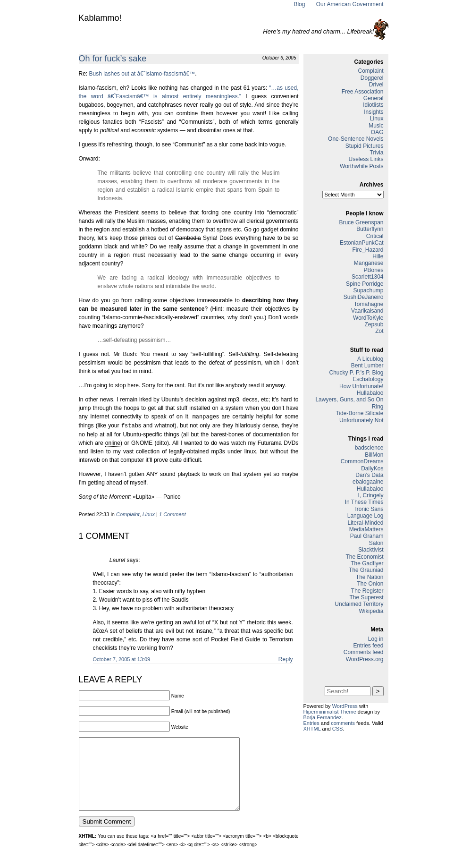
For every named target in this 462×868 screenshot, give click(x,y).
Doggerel (372, 78)
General (374, 98)
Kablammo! (100, 18)
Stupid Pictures (365, 146)
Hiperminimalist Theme (330, 712)
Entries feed (368, 646)
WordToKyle (368, 318)
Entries (311, 723)
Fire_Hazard (368, 250)
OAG (377, 132)
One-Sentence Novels (356, 139)
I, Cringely (370, 495)
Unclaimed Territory (359, 604)
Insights (374, 112)
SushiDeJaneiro (364, 297)
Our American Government (350, 4)
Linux (149, 513)
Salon (376, 543)
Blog (299, 4)
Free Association (363, 92)
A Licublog (370, 359)
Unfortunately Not (361, 420)
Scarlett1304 (367, 277)
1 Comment (172, 513)
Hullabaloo (370, 393)
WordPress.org (365, 659)
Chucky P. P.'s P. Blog (356, 373)
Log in (376, 639)
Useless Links (366, 159)
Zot (379, 331)
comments (343, 723)
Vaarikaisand (367, 311)
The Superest (366, 597)
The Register (367, 591)
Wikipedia (371, 611)
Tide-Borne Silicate (360, 413)
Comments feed (364, 652)
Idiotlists (373, 105)
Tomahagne (369, 304)
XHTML (312, 729)
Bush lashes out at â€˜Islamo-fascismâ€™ (142, 74)
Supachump (368, 290)
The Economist (364, 557)
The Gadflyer (367, 563)
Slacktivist (371, 550)
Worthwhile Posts (361, 166)
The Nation (370, 577)
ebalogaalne (368, 482)
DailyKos (372, 468)
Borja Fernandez (323, 717)
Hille (378, 256)
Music (376, 126)
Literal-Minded (365, 523)
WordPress (345, 706)
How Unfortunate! (361, 386)
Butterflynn (370, 229)
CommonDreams (362, 461)
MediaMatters (366, 529)
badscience (369, 448)
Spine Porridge (365, 284)
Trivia (377, 153)
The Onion (370, 584)
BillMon (374, 455)
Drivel (376, 85)
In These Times (364, 502)
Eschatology (368, 379)
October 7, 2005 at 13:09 (122, 658)
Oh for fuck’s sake (113, 59)
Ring (378, 407)
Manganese (369, 263)
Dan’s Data (369, 475)
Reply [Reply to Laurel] (286, 658)
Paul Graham (367, 536)
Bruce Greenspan (361, 222)
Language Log (365, 516)
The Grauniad (366, 570)
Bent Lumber (367, 366)
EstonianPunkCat (362, 243)
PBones (373, 270)
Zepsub (374, 324)
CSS (338, 729)
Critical (375, 236)
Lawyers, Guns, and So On (349, 400)
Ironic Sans (369, 509)
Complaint (128, 513)
